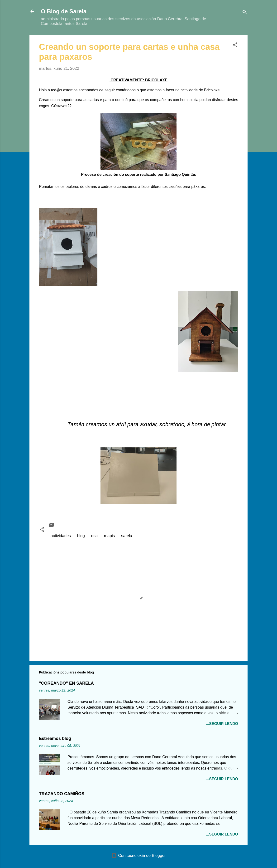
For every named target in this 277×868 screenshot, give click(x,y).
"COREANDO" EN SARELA (66, 683)
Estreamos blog (55, 738)
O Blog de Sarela (64, 11)
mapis (109, 536)
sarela (127, 536)
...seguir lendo (222, 724)
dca (94, 536)
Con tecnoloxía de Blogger (138, 856)
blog (81, 536)
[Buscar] (245, 13)
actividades (61, 536)
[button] (235, 46)
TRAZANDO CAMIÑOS (62, 794)
